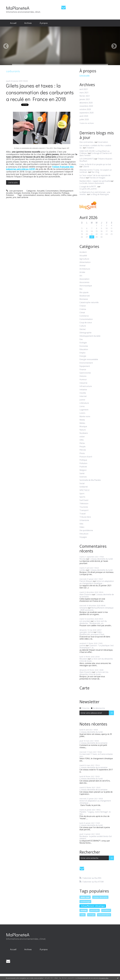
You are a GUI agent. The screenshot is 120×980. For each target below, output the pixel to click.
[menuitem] (13, 23)
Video (82, 527)
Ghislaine (83, 608)
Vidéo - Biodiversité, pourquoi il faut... (92, 633)
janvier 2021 (85, 99)
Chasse (83, 306)
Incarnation (103, 142)
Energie (34, 193)
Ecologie (17, 193)
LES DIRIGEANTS (87, 159)
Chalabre (90, 148)
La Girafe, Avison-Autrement (92, 183)
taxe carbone (23, 197)
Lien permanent (15, 191)
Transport (84, 510)
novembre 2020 (86, 106)
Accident (83, 252)
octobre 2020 (85, 109)
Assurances (84, 282)
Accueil (13, 23)
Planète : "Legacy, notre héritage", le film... (95, 813)
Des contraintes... (87, 142)
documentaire (104, 915)
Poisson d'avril (86, 457)
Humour (83, 380)
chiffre (64, 195)
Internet (83, 396)
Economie (26, 193)
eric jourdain (85, 621)
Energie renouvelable (89, 359)
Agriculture (84, 259)
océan (82, 437)
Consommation (52, 191)
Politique (65, 193)
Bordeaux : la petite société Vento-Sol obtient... (96, 837)
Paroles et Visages (97, 178)
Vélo (81, 524)
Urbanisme (84, 520)
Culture (83, 326)
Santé (82, 473)
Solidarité (84, 487)
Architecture (85, 269)
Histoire (83, 376)
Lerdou (83, 570)
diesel (47, 195)
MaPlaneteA (18, 8)
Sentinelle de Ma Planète (90, 480)
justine (82, 645)
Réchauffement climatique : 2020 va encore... (96, 609)
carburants (55, 195)
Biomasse (84, 299)
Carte (84, 688)
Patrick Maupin (86, 581)
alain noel (85, 897)
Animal (82, 266)
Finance (83, 370)
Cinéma (83, 309)
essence (40, 195)
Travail (82, 514)
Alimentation (85, 262)
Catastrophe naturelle (89, 302)
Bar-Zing (95, 172)
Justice (82, 400)
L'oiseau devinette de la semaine (97, 596)
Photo (82, 453)
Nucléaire (84, 433)
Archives (28, 23)
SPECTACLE (84, 490)
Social (82, 483)
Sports (82, 497)
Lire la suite (13, 182)
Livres (82, 406)
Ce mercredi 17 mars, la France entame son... (96, 755)
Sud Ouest (84, 500)
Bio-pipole (84, 292)
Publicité (83, 467)
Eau (81, 339)
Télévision (84, 504)
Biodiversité (85, 296)
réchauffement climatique (93, 906)
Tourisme (84, 507)
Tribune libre (85, 517)
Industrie (57, 193)
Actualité (41, 191)
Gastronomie (85, 373)
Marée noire (85, 416)
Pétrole (83, 450)
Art (81, 276)
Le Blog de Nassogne (100, 194)
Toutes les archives (87, 123)
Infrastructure (86, 386)
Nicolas (83, 559)
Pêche (82, 443)
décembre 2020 (86, 103)
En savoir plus (104, 978)
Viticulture (84, 534)
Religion (83, 470)
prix (14, 197)
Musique (83, 426)
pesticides (95, 910)
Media (82, 420)
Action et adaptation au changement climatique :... (97, 582)
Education (84, 349)
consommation (29, 195)
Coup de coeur (86, 323)
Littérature (84, 403)
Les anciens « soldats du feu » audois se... (95, 146)
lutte (83, 915)
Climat (82, 313)
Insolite (83, 393)
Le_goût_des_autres (88, 189)
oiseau (84, 910)
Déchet (83, 329)
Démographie (85, 333)
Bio (81, 289)
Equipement (85, 366)
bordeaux (106, 910)
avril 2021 (84, 89)
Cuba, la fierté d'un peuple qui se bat (95, 164)
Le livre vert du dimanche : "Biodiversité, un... (93, 622)
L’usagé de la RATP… (88, 187)
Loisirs (82, 413)
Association (84, 279)
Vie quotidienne (86, 530)
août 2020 (84, 116)
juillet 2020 (84, 119)
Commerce (84, 316)
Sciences (83, 477)
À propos (44, 23)
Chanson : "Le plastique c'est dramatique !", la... (97, 647)
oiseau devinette (100, 897)
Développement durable (90, 336)
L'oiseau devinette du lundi (101, 559)
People (82, 447)
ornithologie (85, 902)
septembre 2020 (87, 113)
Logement (84, 410)
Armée (82, 272)
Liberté (86, 167)
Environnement (45, 193)
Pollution (10, 195)
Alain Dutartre (86, 594)
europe (91, 915)
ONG (82, 440)
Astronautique (86, 286)
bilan (69, 195)
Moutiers (83, 659)
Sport (82, 494)
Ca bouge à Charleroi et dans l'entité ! (96, 154)
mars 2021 (84, 93)
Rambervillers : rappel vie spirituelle (95, 181)
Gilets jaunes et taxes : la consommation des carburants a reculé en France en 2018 (40, 92)
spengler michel (86, 632)
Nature (83, 430)
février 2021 (85, 96)
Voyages (83, 537)
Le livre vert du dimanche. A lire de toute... (96, 660)
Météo (82, 423)
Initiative (83, 390)
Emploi (82, 353)
